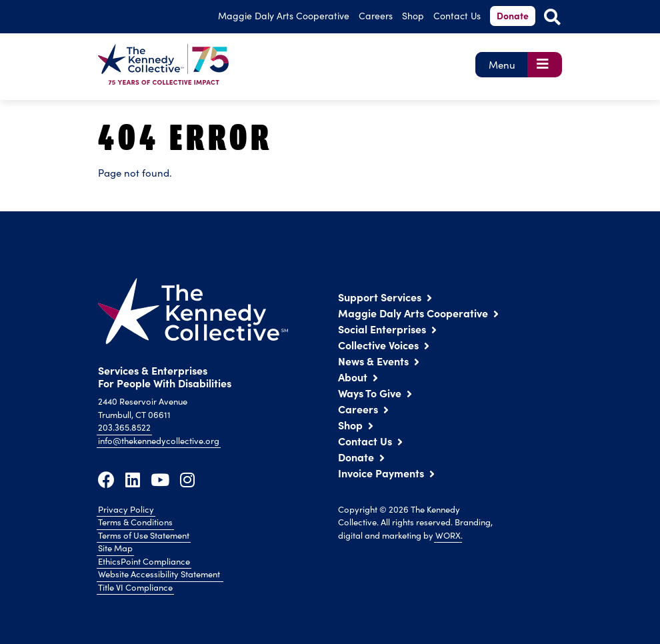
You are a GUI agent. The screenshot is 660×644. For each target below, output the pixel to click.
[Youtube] (160, 479)
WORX (448, 535)
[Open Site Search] (552, 17)
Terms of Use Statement (144, 535)
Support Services (380, 297)
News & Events (373, 361)
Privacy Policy (126, 509)
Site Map (115, 548)
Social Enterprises (382, 329)
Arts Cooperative (284, 15)
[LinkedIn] (133, 479)
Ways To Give (370, 393)
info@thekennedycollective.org (159, 440)
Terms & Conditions (135, 522)
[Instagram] (187, 479)
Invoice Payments (381, 473)
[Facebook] (106, 479)
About (353, 377)
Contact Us (457, 15)
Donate (513, 15)
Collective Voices (378, 345)
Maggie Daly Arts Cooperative (413, 313)
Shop (413, 15)
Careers (376, 15)
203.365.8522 (124, 427)
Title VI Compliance (135, 587)
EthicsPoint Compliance (144, 561)
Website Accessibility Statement (160, 574)
